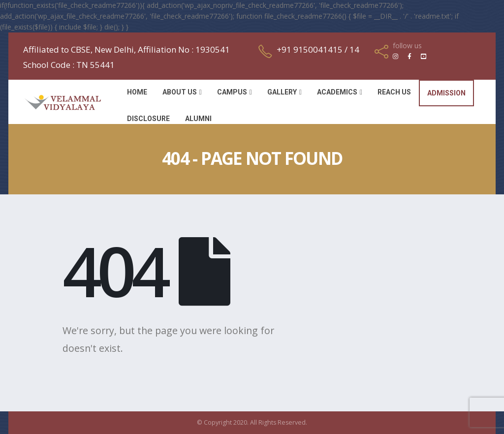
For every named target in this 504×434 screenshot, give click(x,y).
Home (137, 92)
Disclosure (148, 119)
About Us (180, 92)
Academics (337, 92)
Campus (232, 92)
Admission (446, 93)
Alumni (198, 119)
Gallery (282, 92)
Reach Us (394, 92)
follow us (407, 46)
